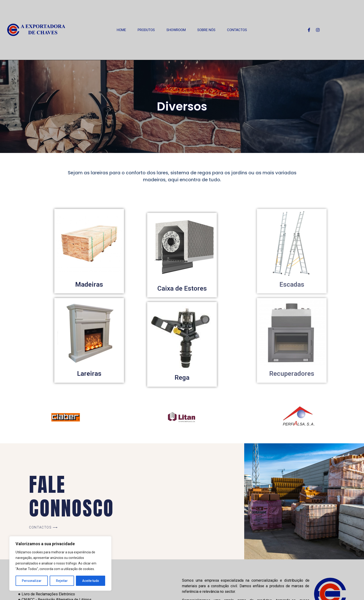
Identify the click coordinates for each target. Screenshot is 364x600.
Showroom (176, 30)
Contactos (237, 30)
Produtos (146, 30)
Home (121, 30)
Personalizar (32, 581)
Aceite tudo (91, 581)
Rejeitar (62, 581)
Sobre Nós (206, 30)
